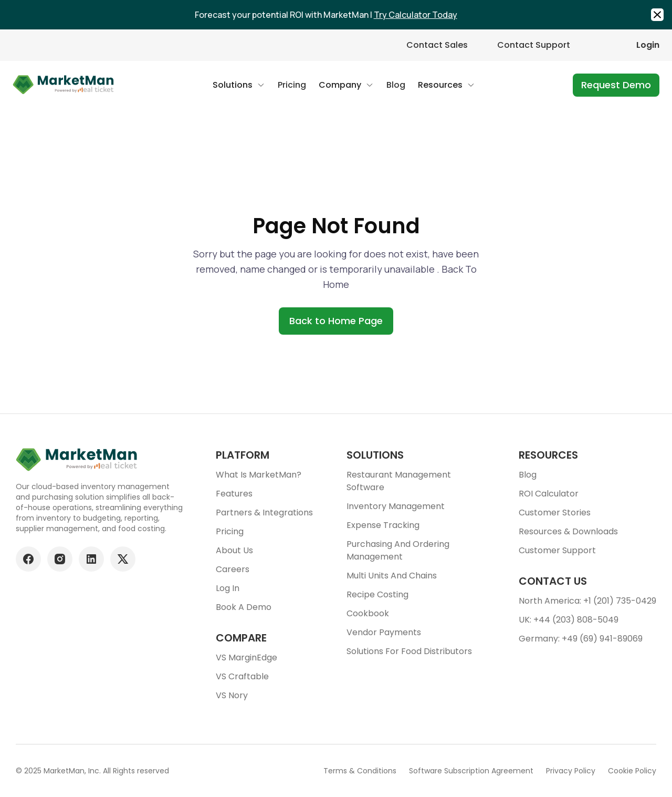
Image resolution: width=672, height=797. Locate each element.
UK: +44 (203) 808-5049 (569, 620)
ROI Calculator (549, 494)
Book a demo (244, 607)
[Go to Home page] (64, 85)
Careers (233, 569)
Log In (228, 588)
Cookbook (368, 613)
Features (234, 494)
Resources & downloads (568, 531)
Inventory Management (396, 506)
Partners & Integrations (264, 513)
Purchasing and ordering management (398, 550)
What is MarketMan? (259, 475)
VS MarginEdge (246, 658)
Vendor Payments (384, 632)
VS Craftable (242, 676)
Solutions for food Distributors (409, 651)
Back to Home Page (336, 321)
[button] (239, 85)
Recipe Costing (377, 594)
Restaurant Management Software (399, 481)
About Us (234, 550)
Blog (528, 475)
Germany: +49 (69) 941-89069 (581, 639)
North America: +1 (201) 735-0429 (587, 601)
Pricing (230, 531)
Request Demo (616, 85)
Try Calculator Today (416, 15)
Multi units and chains (392, 576)
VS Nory (232, 695)
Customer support (557, 550)
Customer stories (555, 513)
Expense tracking (383, 525)
